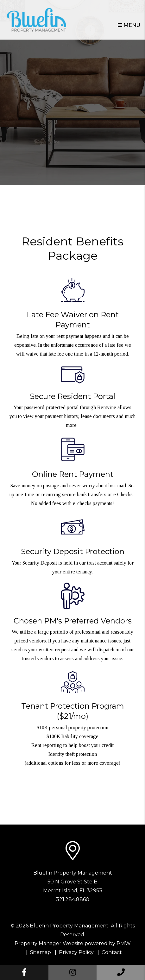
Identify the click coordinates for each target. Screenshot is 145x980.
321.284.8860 (73, 899)
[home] (36, 19)
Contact (112, 952)
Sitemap (41, 952)
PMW (124, 943)
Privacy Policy (76, 952)
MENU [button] (129, 25)
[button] (24, 972)
